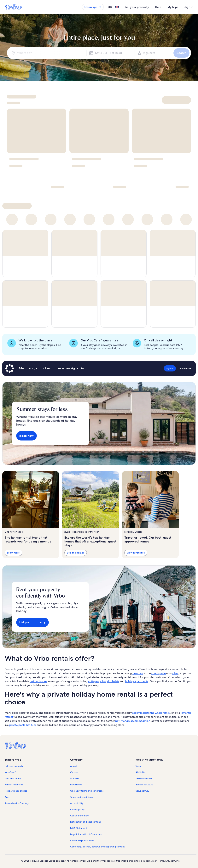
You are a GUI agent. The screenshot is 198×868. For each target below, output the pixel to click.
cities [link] (175, 673)
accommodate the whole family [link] (151, 713)
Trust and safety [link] (13, 778)
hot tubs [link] (31, 725)
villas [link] (103, 681)
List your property (137, 7)
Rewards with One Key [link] (17, 803)
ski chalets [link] (113, 681)
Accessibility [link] (77, 803)
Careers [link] (74, 772)
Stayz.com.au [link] (142, 791)
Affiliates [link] (75, 778)
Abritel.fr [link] (140, 772)
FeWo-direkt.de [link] (144, 778)
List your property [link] (14, 766)
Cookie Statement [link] (80, 816)
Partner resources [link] (14, 785)
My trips (173, 7)
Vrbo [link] (138, 766)
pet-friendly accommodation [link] (133, 721)
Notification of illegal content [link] (85, 822)
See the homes (76, 553)
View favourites (136, 553)
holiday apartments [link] (137, 681)
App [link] (7, 797)
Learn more (13, 553)
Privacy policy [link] (77, 809)
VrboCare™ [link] (10, 772)
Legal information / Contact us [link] (86, 834)
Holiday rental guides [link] (16, 791)
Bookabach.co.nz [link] (144, 785)
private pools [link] (17, 725)
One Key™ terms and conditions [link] (87, 791)
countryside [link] (159, 673)
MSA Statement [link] (79, 828)
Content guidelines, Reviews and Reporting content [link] (97, 847)
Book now (26, 436)
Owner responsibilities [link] (82, 840)
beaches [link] (138, 673)
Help (158, 7)
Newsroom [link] (76, 785)
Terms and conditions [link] (81, 797)
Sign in (189, 7)
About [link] (73, 766)
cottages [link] (93, 681)
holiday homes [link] (38, 681)
